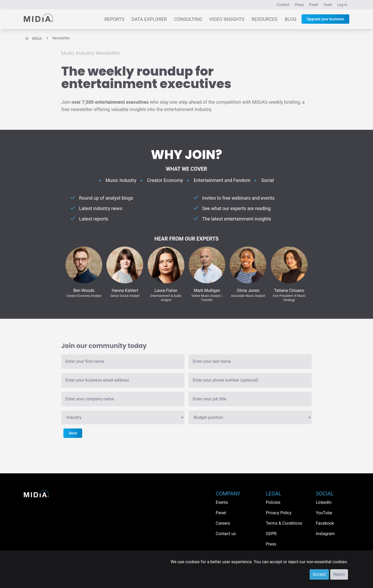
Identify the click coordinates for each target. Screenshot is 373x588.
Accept (319, 574)
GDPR (271, 534)
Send (73, 433)
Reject (339, 574)
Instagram (325, 534)
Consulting (188, 19)
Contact (283, 5)
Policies (273, 502)
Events (222, 502)
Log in (342, 5)
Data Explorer (149, 19)
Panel (313, 5)
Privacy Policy (279, 513)
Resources (264, 19)
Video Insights (227, 19)
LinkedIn (324, 502)
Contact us (226, 534)
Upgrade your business (325, 19)
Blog (290, 19)
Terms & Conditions (284, 523)
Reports (114, 19)
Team (328, 5)
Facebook (325, 523)
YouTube (324, 513)
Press (299, 5)
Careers (223, 523)
